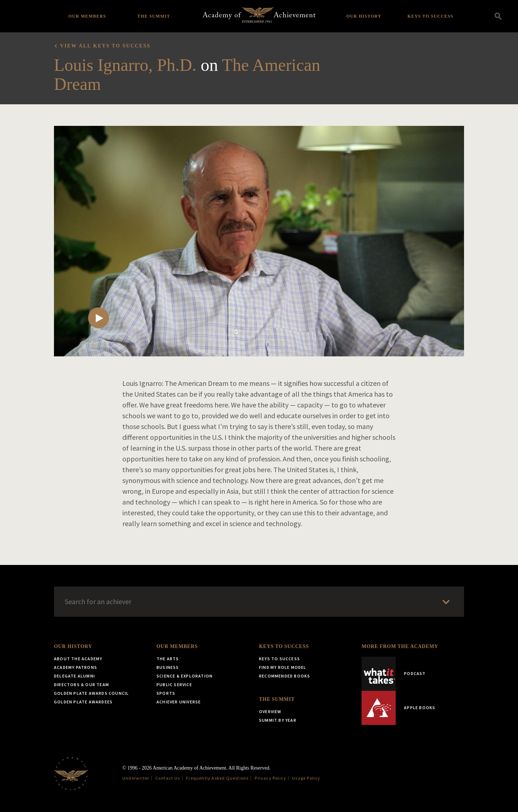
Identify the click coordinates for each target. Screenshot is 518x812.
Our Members (87, 16)
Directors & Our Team (81, 685)
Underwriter (136, 778)
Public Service (174, 685)
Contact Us (168, 778)
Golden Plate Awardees (83, 702)
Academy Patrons (76, 667)
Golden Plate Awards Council (91, 693)
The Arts (168, 659)
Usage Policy (306, 778)
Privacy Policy (270, 778)
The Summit (154, 16)
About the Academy (78, 659)
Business (168, 667)
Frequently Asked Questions (217, 778)
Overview (270, 711)
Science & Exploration (185, 676)
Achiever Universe (179, 702)
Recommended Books (285, 676)
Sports (166, 693)
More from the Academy (400, 646)
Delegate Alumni (74, 676)
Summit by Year (278, 720)
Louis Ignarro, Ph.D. (125, 65)
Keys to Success (431, 16)
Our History (364, 16)
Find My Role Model (283, 667)
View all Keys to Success (105, 46)
